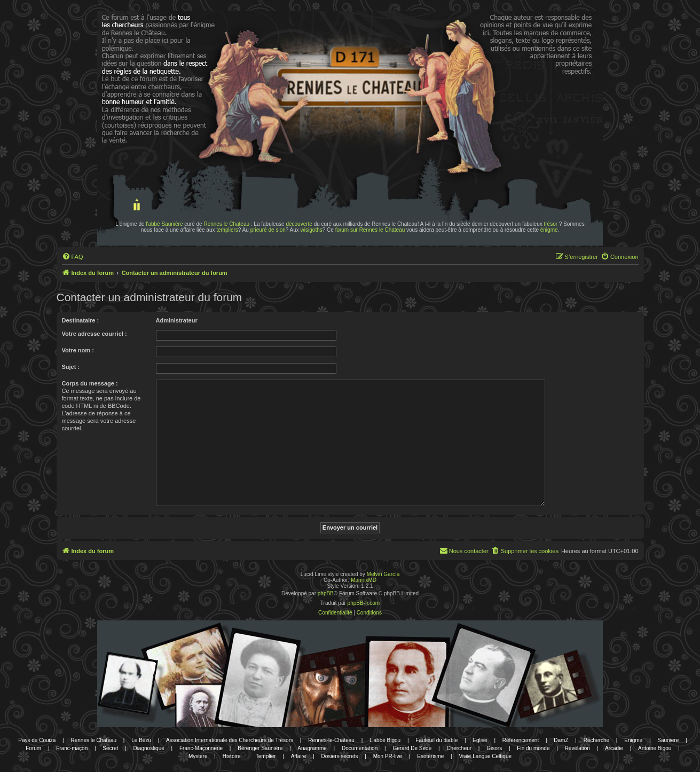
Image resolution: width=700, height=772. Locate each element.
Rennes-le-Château (331, 740)
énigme (549, 230)
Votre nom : (78, 350)
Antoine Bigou (655, 748)
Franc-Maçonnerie (201, 748)
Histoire (232, 756)
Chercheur (459, 748)
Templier (266, 756)
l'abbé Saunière (164, 224)
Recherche (596, 740)
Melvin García (383, 574)
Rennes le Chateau (226, 224)
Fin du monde (533, 748)
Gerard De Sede (412, 748)
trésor (551, 224)
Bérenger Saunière (260, 748)
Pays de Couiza (37, 740)
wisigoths (312, 230)
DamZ (561, 740)
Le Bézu (141, 740)
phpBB (326, 593)
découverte (299, 224)
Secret (110, 748)
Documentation (360, 748)
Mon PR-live (388, 756)
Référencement (521, 740)
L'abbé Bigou (385, 740)
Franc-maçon (72, 748)
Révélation (577, 748)
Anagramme (312, 748)
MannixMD (364, 580)
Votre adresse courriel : (95, 334)
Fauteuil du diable (436, 740)
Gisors (494, 748)
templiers (227, 230)
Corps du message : (90, 383)
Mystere (198, 756)
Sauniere (668, 740)
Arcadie (614, 748)
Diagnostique (148, 748)
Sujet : (71, 367)
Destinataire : (81, 320)
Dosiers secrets (340, 756)
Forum (33, 748)
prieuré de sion (268, 230)
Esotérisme (430, 756)
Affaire (299, 756)
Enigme (633, 740)
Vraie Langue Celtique (485, 756)
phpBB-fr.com (364, 603)
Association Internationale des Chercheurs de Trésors (230, 740)
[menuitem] (73, 257)
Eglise (480, 740)
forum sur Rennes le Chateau (370, 230)
